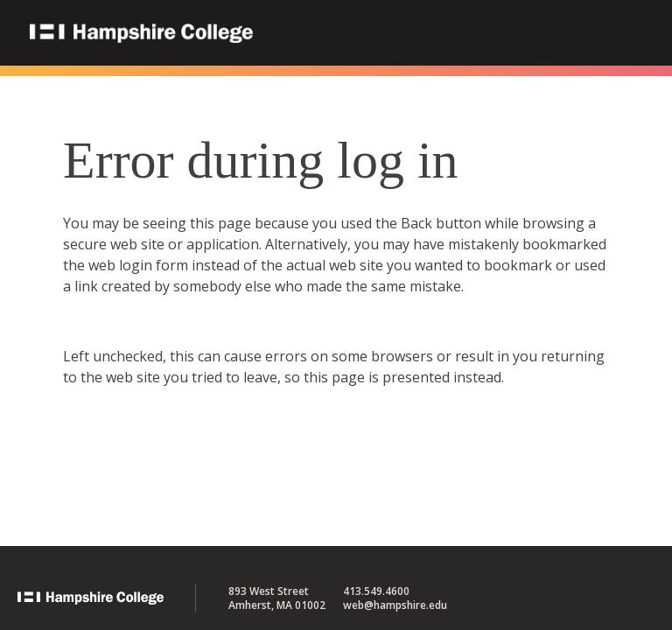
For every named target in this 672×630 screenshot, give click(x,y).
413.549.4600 (376, 591)
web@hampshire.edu (395, 605)
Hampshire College (253, 34)
